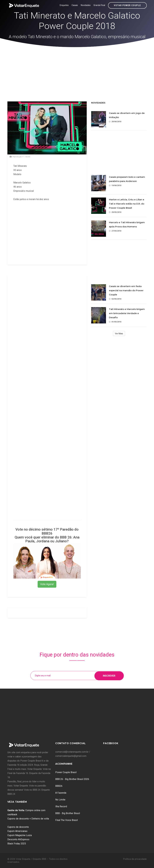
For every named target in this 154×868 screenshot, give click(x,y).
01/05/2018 (115, 322)
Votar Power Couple (127, 5)
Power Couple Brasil (66, 772)
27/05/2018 (115, 231)
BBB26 (59, 786)
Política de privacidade (135, 859)
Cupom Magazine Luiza (20, 835)
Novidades (86, 5)
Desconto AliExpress (18, 839)
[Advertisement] (77, 69)
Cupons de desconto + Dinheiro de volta (28, 819)
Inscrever (109, 675)
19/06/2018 (115, 185)
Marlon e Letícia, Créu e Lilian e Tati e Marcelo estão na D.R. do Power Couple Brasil (127, 204)
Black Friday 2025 (17, 844)
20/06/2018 (115, 122)
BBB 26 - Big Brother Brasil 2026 (72, 779)
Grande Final (99, 5)
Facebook (111, 743)
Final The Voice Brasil (66, 820)
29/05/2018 (115, 212)
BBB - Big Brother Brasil (68, 813)
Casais (75, 5)
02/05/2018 (115, 299)
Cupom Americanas (17, 831)
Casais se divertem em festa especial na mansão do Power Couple (126, 290)
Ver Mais (119, 334)
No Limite (60, 800)
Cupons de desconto (18, 827)
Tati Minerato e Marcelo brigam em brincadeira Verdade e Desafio (127, 313)
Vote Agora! (47, 584)
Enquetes (64, 5)
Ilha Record (61, 806)
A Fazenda (61, 793)
